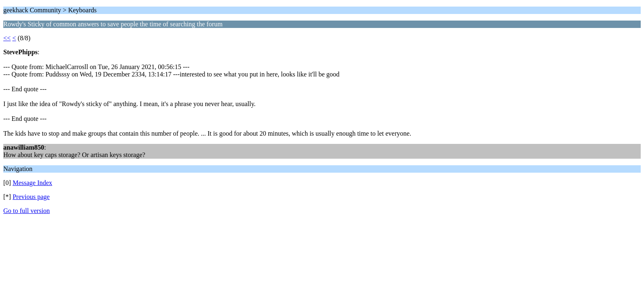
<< (7, 38)
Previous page (31, 197)
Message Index (32, 183)
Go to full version (26, 211)
